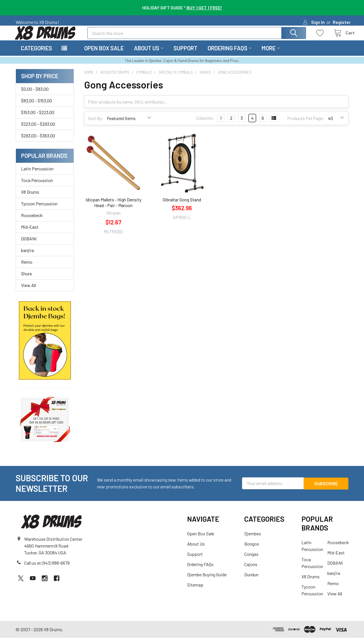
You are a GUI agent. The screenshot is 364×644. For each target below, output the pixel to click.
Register (342, 22)
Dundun (251, 581)
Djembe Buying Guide (207, 581)
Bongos (252, 550)
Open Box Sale (104, 54)
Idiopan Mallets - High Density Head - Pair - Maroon (113, 209)
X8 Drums (30, 198)
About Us (149, 54)
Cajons (251, 570)
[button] (45, 347)
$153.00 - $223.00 (38, 118)
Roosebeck (32, 221)
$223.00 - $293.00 (38, 130)
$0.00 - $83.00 (35, 95)
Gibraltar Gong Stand (182, 206)
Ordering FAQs (229, 54)
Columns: (205, 124)
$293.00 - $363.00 (38, 142)
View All (28, 291)
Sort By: (96, 124)
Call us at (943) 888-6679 (47, 569)
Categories (36, 54)
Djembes (253, 540)
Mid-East (30, 233)
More (271, 54)
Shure (26, 280)
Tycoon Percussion (39, 210)
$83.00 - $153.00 (37, 107)
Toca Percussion (37, 186)
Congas (251, 560)
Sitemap (195, 591)
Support (185, 54)
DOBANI (29, 245)
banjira (27, 256)
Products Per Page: (306, 124)
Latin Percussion (37, 175)
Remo (27, 268)
